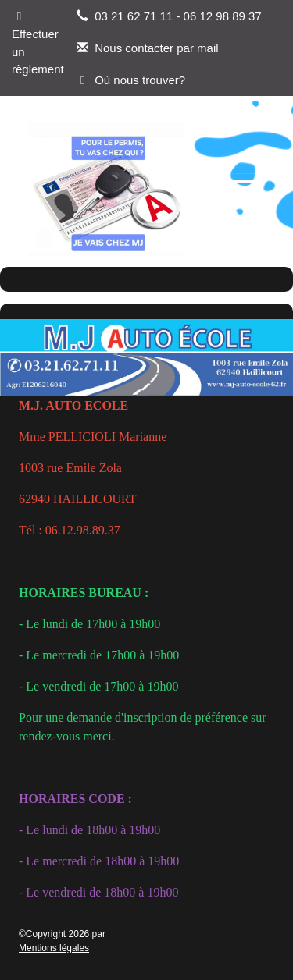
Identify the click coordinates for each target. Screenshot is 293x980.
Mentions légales (54, 948)
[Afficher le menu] (244, 189)
